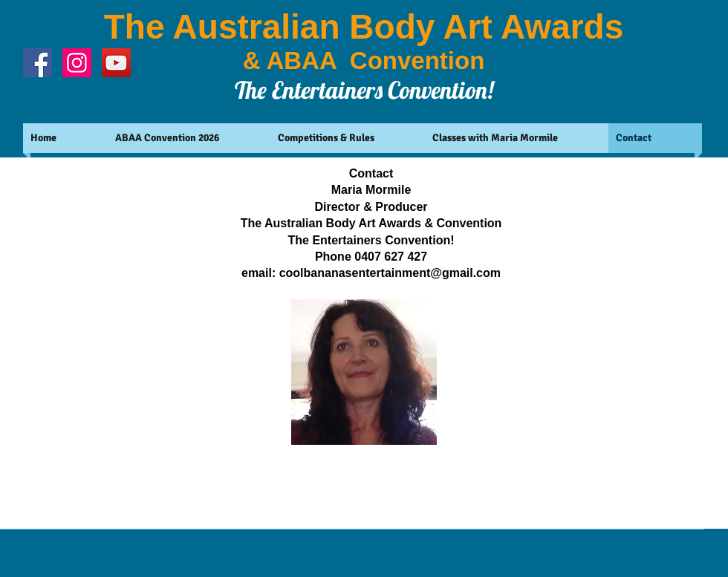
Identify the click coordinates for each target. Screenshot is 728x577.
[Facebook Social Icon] (38, 63)
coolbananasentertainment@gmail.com (390, 273)
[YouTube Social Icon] (116, 63)
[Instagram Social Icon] (77, 63)
